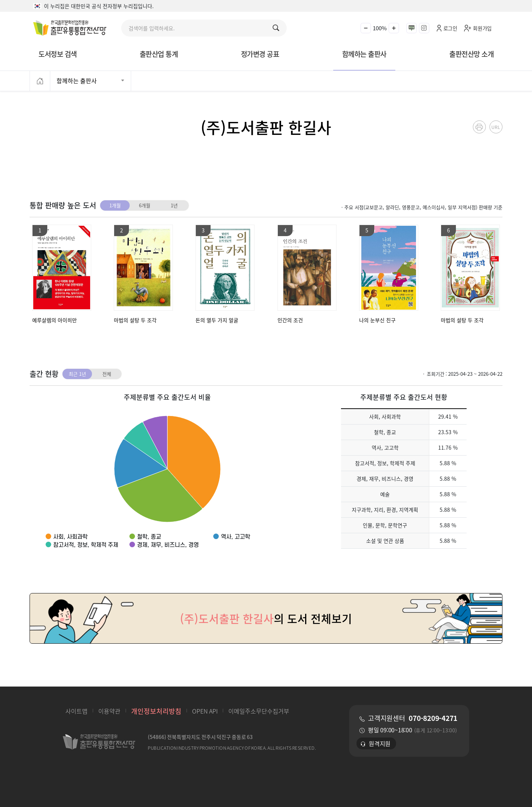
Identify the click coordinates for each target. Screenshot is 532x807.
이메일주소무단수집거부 (259, 711)
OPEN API (205, 711)
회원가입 (482, 28)
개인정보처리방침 (156, 711)
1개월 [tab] (115, 205)
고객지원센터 (413, 718)
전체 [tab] (107, 374)
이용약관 (109, 711)
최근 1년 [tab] (77, 374)
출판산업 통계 (159, 54)
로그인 (450, 28)
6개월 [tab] (145, 205)
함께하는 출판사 (364, 54)
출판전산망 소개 (471, 54)
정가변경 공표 (260, 54)
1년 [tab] (174, 205)
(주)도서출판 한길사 (266, 127)
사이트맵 (76, 711)
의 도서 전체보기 (266, 618)
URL (496, 127)
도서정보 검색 (58, 54)
